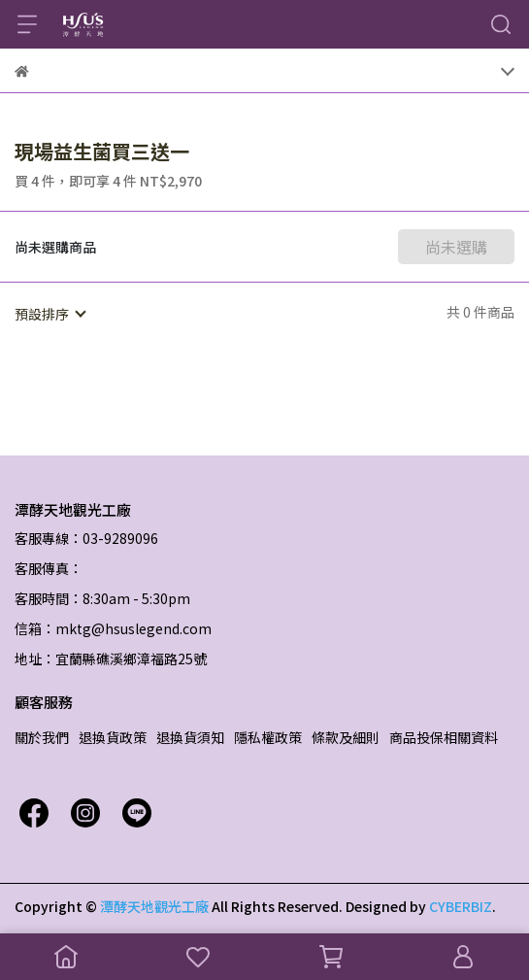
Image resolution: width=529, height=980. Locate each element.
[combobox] (50, 314)
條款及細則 (346, 737)
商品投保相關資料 (444, 737)
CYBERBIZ (461, 906)
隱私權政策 (268, 737)
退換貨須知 (190, 737)
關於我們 (42, 737)
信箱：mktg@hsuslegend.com (113, 628)
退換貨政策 (113, 737)
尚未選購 (456, 247)
